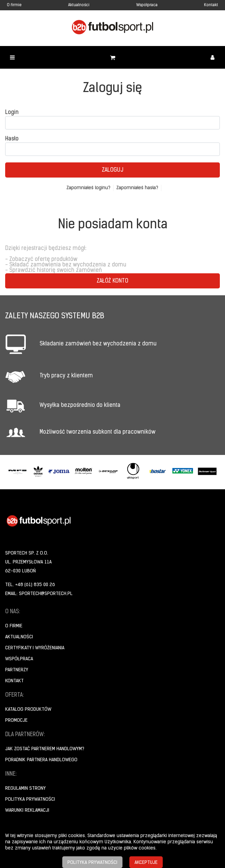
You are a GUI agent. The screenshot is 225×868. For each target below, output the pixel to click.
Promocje (16, 721)
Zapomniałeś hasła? (137, 188)
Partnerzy (17, 670)
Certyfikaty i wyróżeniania (35, 648)
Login (12, 113)
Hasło (12, 139)
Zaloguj (112, 170)
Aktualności (79, 5)
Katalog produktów (28, 710)
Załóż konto (112, 281)
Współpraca (147, 5)
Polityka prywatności (30, 800)
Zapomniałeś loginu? (88, 188)
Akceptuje (146, 863)
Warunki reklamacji (27, 810)
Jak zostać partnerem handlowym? (45, 749)
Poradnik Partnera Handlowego (41, 760)
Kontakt (211, 5)
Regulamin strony (25, 789)
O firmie (14, 5)
